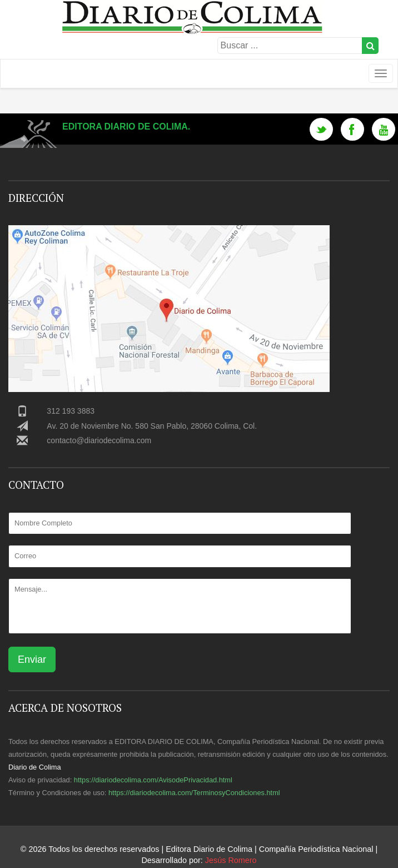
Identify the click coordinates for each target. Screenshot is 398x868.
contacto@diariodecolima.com (99, 440)
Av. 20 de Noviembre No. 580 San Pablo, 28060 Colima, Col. (152, 426)
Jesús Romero (231, 860)
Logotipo (199, 69)
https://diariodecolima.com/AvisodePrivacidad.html (153, 780)
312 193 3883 (71, 411)
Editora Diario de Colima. (126, 127)
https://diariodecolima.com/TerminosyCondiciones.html (194, 793)
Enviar (32, 659)
